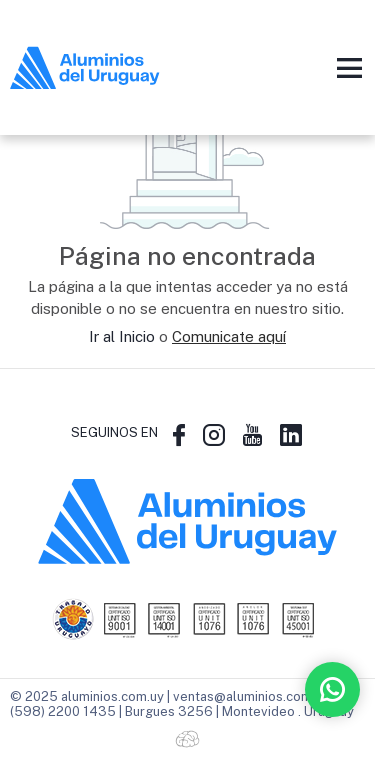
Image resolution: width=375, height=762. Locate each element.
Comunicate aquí (229, 336)
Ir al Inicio (122, 336)
